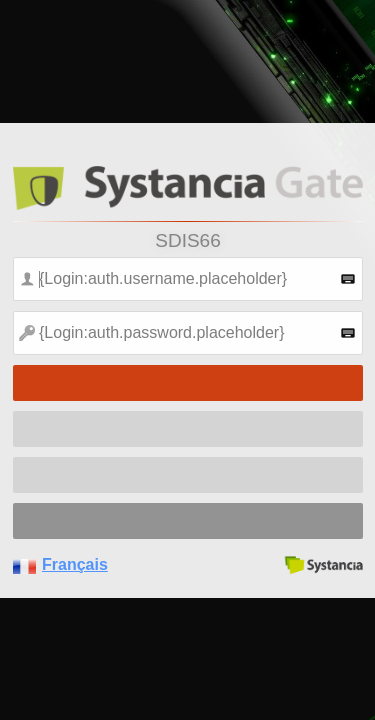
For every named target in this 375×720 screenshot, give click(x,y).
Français (75, 564)
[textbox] (188, 279)
